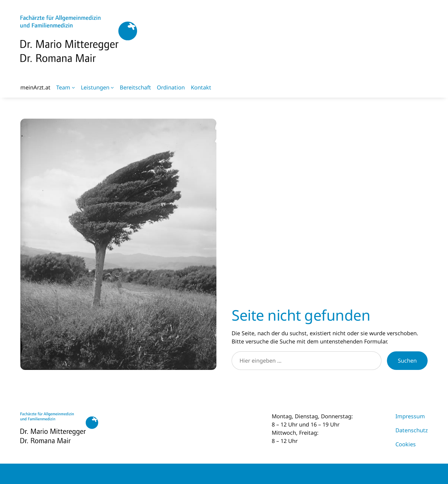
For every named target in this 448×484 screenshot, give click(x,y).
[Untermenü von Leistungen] (112, 87)
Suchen (407, 360)
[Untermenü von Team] (73, 87)
